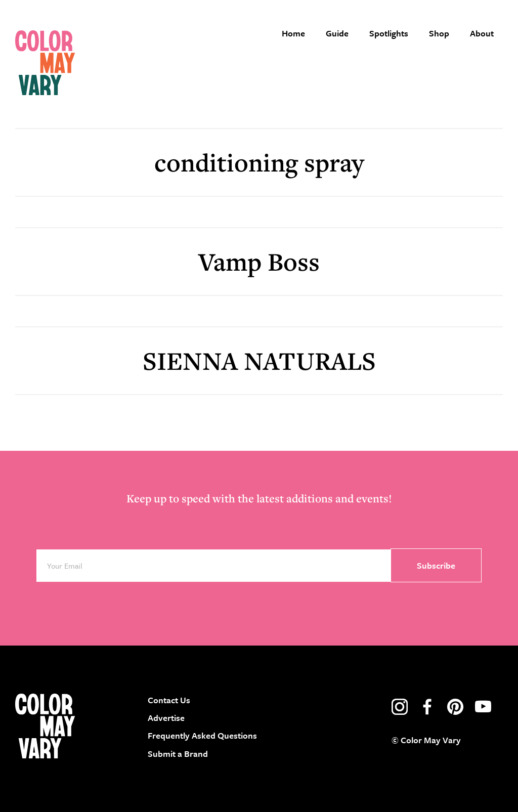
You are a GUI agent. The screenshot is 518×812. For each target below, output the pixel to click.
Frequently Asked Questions (202, 735)
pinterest (455, 707)
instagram (400, 707)
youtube (483, 707)
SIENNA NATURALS (259, 360)
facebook (427, 707)
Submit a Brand (178, 754)
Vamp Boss (259, 261)
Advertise (166, 718)
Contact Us (169, 700)
